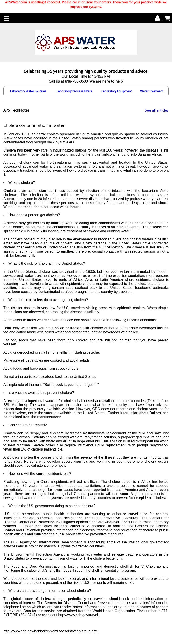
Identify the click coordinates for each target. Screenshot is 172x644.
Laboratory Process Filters (74, 91)
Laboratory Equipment (117, 91)
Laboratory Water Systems (28, 91)
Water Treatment (152, 91)
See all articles (157, 110)
